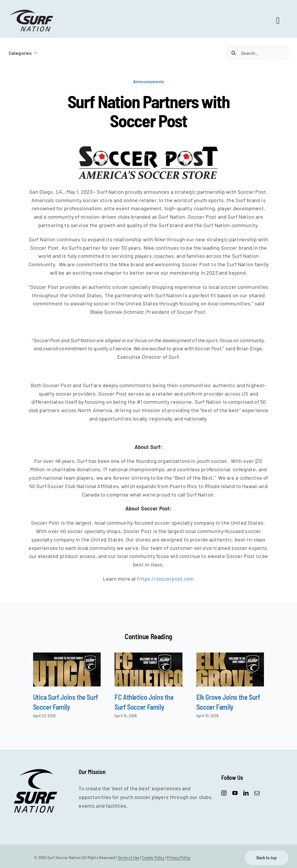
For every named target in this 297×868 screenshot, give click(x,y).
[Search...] (258, 53)
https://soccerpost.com (165, 579)
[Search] (234, 53)
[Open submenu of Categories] (34, 53)
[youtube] (235, 793)
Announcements (148, 82)
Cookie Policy (153, 858)
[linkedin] (246, 793)
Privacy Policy (179, 858)
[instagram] (224, 793)
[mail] (257, 793)
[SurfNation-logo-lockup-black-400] (32, 11)
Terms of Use (128, 858)
